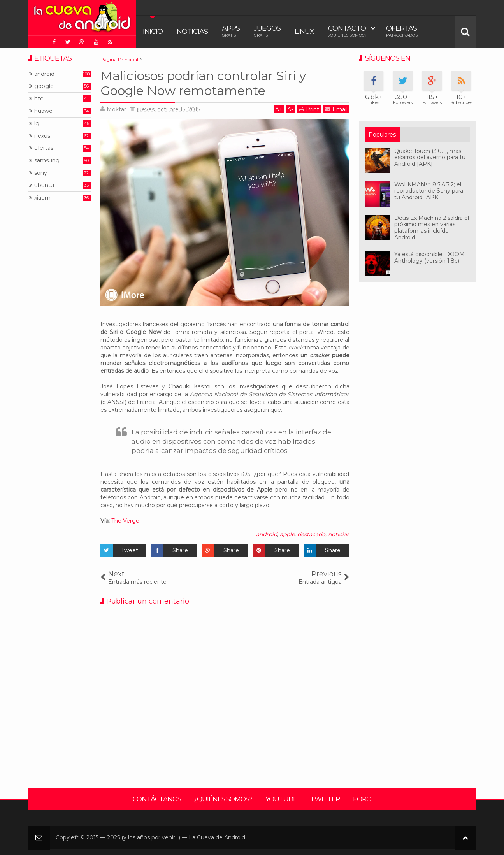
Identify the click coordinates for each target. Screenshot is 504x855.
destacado (311, 534)
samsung (47, 161)
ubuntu (44, 185)
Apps (231, 31)
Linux (304, 32)
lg (37, 124)
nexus (42, 136)
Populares (382, 135)
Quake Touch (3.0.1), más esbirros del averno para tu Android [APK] (430, 158)
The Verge (125, 521)
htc (39, 99)
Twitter (325, 799)
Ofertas (402, 31)
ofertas (44, 148)
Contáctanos (157, 799)
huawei (44, 111)
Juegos (267, 31)
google (44, 86)
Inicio (153, 32)
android (267, 534)
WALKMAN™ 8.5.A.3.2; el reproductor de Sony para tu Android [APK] (429, 191)
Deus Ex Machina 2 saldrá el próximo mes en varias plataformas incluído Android (432, 228)
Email (336, 109)
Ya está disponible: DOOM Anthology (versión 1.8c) (429, 257)
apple (287, 534)
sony (41, 173)
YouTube (281, 799)
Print (309, 109)
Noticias (192, 32)
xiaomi (43, 198)
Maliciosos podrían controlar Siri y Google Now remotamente (203, 83)
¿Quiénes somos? (223, 799)
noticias (339, 534)
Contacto (347, 31)
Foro (362, 799)
